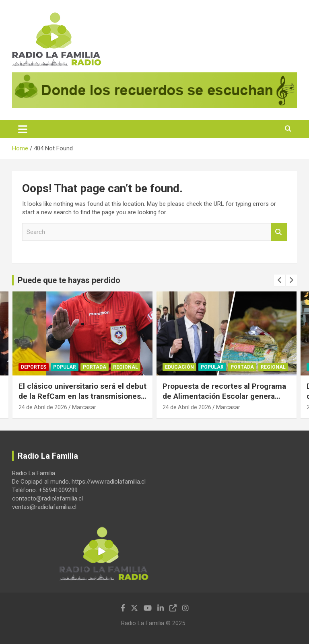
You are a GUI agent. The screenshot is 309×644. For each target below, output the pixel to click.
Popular (65, 367)
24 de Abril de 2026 (43, 407)
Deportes (34, 367)
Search (279, 232)
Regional (126, 367)
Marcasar (84, 407)
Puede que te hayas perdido (69, 280)
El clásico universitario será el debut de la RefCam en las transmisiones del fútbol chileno (82, 396)
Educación (179, 367)
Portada (95, 367)
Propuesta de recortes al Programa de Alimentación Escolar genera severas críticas (224, 396)
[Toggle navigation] (23, 129)
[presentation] (280, 280)
